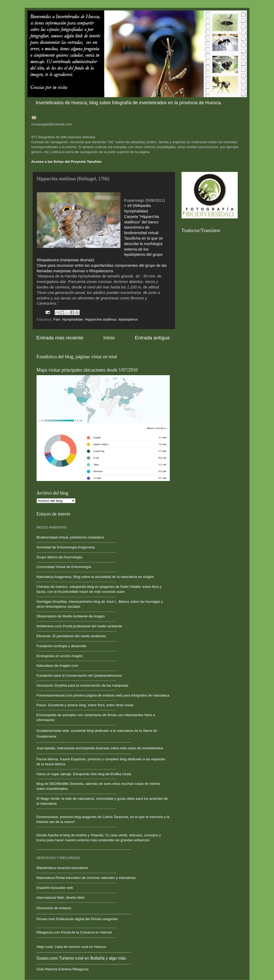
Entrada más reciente (60, 338)
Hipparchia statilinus (101, 319)
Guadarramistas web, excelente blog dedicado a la (76, 731)
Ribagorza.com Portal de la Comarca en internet (74, 932)
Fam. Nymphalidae (68, 319)
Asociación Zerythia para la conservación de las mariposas (83, 685)
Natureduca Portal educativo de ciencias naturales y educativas (86, 878)
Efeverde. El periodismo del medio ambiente (71, 636)
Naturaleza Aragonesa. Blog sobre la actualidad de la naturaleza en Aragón (95, 577)
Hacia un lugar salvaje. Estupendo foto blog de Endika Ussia (84, 774)
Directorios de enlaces (54, 908)
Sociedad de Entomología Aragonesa (66, 547)
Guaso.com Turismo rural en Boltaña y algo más (81, 958)
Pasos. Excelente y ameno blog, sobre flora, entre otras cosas (85, 705)
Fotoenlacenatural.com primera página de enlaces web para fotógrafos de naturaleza (103, 695)
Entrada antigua (152, 338)
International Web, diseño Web (61, 898)
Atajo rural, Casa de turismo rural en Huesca (71, 947)
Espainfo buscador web (55, 888)
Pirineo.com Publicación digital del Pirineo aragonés (77, 919)
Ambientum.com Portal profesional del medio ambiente (79, 626)
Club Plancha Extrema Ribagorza (63, 969)
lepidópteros (128, 319)
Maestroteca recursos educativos (62, 868)
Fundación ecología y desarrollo (62, 646)
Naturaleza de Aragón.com (57, 666)
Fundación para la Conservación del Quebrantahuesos (79, 675)
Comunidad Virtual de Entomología (64, 567)
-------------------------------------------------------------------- (77, 597)
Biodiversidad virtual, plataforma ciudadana (70, 537)
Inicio (109, 338)
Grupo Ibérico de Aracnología (60, 557)
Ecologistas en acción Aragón (60, 656)
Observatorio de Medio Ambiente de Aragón (71, 616)
